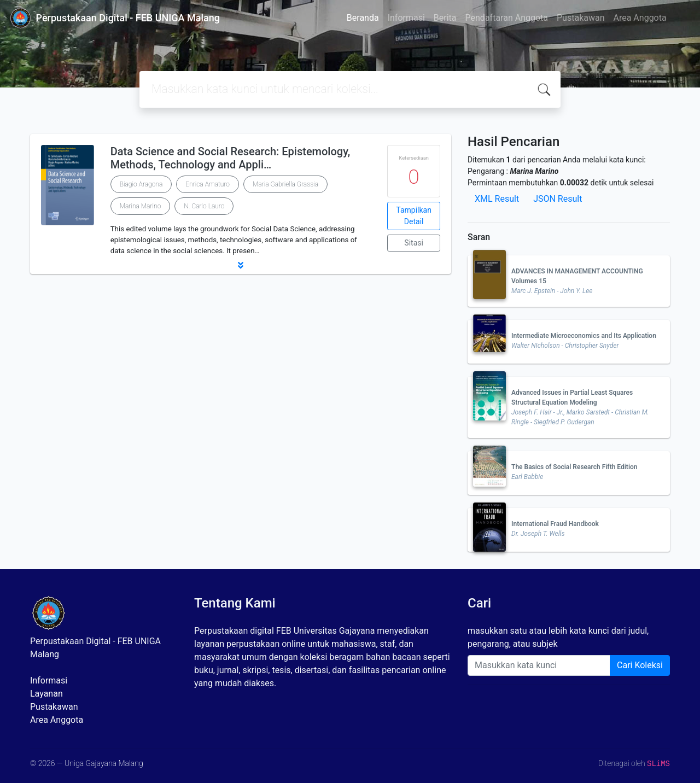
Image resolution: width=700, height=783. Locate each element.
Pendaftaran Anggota (507, 18)
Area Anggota (640, 18)
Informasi (406, 18)
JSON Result (558, 199)
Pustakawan (581, 18)
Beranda (363, 18)
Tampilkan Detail (414, 216)
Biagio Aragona (141, 184)
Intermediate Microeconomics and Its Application (584, 336)
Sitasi (414, 243)
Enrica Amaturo (208, 184)
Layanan (46, 694)
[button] (241, 265)
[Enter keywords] (539, 665)
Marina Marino (141, 206)
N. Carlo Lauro (204, 206)
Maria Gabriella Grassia (285, 184)
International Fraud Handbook (555, 524)
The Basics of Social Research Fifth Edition (574, 467)
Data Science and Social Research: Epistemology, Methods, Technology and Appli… (231, 158)
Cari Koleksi (640, 665)
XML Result (497, 199)
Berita (445, 18)
